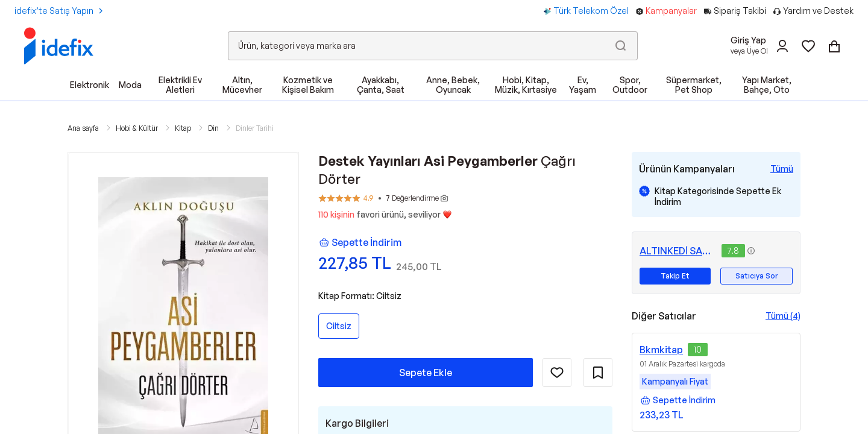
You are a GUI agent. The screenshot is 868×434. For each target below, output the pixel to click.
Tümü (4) (783, 316)
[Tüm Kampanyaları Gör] (782, 169)
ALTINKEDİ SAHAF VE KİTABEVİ (678, 251)
